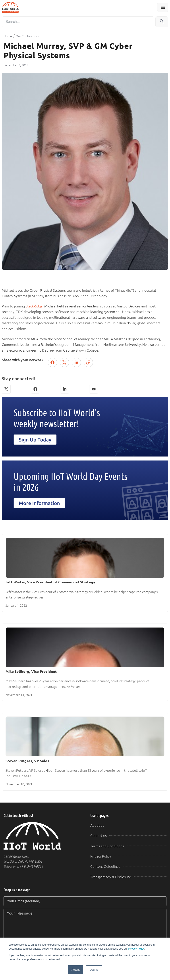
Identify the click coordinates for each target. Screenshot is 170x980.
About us (97, 826)
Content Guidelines (105, 867)
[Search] (78, 22)
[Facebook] (35, 389)
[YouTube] (94, 389)
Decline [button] (94, 970)
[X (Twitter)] (6, 389)
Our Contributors (27, 36)
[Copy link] (88, 362)
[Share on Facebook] (52, 362)
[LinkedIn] (65, 389)
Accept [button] (75, 970)
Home (8, 36)
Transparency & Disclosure (111, 877)
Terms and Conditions (107, 846)
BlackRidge (34, 306)
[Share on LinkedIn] (76, 362)
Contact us (99, 836)
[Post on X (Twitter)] (64, 362)
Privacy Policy (136, 949)
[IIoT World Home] (42, 836)
